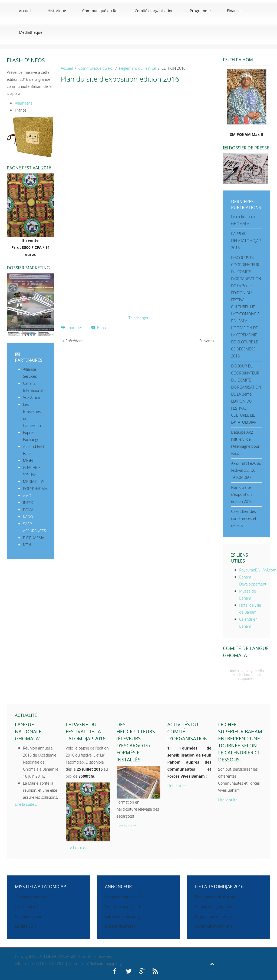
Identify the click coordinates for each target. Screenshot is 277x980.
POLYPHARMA (35, 489)
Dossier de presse (120, 926)
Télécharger (138, 318)
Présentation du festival (215, 897)
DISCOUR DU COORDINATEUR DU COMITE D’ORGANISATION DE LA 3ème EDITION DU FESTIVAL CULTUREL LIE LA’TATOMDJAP (246, 394)
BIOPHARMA (34, 538)
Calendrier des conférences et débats (244, 518)
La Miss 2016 (26, 926)
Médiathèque (31, 32)
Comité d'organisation (154, 11)
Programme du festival (214, 916)
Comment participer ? (33, 897)
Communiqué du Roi (100, 11)
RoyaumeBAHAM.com (258, 570)
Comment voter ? (29, 916)
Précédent (72, 341)
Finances (235, 11)
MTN (27, 545)
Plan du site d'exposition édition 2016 (242, 494)
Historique (57, 11)
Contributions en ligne (214, 926)
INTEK (28, 503)
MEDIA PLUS (34, 482)
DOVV (28, 510)
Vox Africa (31, 397)
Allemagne (24, 103)
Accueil (25, 11)
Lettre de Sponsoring (123, 916)
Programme (200, 11)
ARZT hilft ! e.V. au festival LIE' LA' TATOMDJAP (246, 470)
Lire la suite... (26, 804)
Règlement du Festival (138, 68)
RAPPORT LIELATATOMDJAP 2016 (246, 241)
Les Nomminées (29, 907)
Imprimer (72, 328)
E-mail (100, 328)
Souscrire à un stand (122, 907)
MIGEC (29, 461)
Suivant (207, 341)
